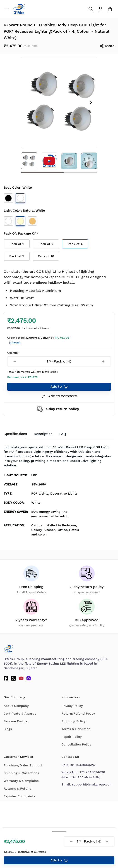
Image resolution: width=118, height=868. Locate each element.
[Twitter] (13, 678)
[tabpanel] (59, 492)
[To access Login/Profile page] (100, 9)
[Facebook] (6, 678)
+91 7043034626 (82, 765)
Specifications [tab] (15, 434)
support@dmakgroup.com (92, 784)
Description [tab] (43, 434)
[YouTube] (21, 678)
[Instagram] (29, 678)
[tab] (63, 434)
